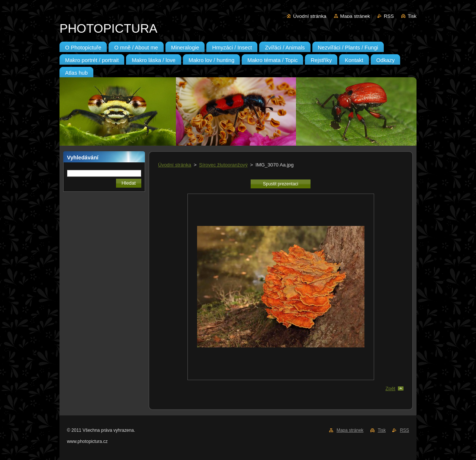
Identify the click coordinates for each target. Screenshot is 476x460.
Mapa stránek (355, 16)
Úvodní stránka (310, 16)
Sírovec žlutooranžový (223, 165)
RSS (389, 16)
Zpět (390, 388)
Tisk (412, 16)
